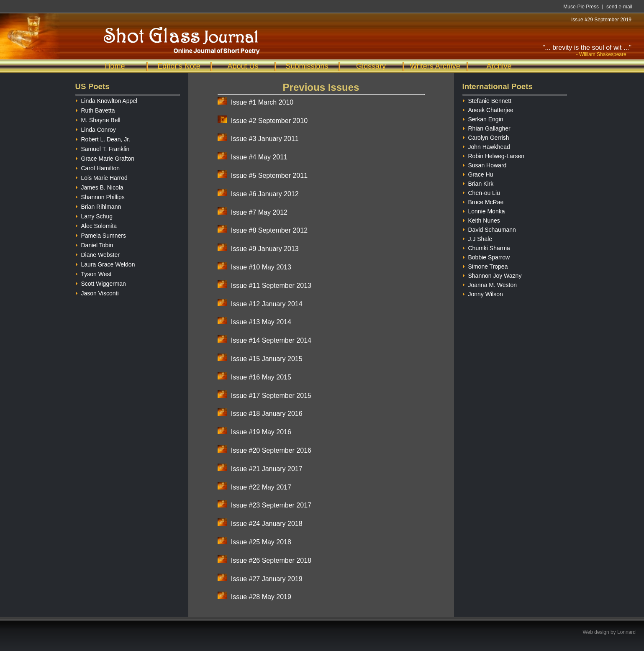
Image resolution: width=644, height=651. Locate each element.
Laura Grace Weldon (105, 263)
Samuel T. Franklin (103, 148)
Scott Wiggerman (101, 283)
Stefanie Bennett (487, 100)
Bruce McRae (483, 201)
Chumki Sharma (486, 247)
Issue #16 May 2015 (261, 377)
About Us (243, 66)
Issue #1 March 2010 (262, 102)
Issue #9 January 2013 (265, 249)
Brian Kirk (478, 183)
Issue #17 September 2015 (271, 396)
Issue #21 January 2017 (267, 469)
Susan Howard (485, 164)
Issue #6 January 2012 (265, 194)
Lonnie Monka (484, 210)
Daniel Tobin (94, 244)
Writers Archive (435, 66)
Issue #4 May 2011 (259, 157)
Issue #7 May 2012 (259, 212)
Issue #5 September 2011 (269, 176)
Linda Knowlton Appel (106, 100)
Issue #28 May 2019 (261, 597)
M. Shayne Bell (98, 119)
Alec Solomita (96, 225)
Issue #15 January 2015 (267, 359)
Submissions (307, 66)
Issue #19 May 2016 (261, 432)
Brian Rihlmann (98, 206)
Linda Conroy (96, 129)
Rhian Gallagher (486, 127)
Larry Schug (94, 215)
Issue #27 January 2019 (267, 579)
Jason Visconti (97, 292)
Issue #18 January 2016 (267, 414)
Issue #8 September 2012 (269, 230)
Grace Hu (478, 173)
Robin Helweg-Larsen (494, 155)
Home (115, 66)
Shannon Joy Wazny (492, 275)
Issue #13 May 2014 (261, 322)
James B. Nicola (99, 186)
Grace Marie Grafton (105, 158)
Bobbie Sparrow (486, 256)
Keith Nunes (481, 219)
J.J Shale (477, 238)
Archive (499, 66)
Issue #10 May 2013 (261, 267)
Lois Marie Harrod (101, 177)
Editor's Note (179, 66)
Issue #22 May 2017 (261, 487)
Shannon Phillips (100, 196)
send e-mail (619, 7)
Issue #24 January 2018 (267, 524)
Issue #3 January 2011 (265, 139)
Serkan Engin (483, 118)
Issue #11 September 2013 (271, 286)
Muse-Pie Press (581, 7)
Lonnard (626, 632)
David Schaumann (489, 229)
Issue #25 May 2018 (261, 542)
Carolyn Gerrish (486, 137)
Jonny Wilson (483, 293)
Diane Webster (97, 254)
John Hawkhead (486, 146)
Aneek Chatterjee (488, 109)
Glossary (371, 66)
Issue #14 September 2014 (271, 340)
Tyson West (94, 273)
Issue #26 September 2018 (271, 560)
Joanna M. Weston (490, 284)
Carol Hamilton (98, 167)
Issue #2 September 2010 (269, 121)
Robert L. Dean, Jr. (103, 138)
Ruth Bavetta (95, 109)
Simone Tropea (485, 265)
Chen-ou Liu (481, 192)
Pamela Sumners (101, 235)
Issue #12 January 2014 (267, 304)
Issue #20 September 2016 (271, 450)
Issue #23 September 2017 (271, 505)
